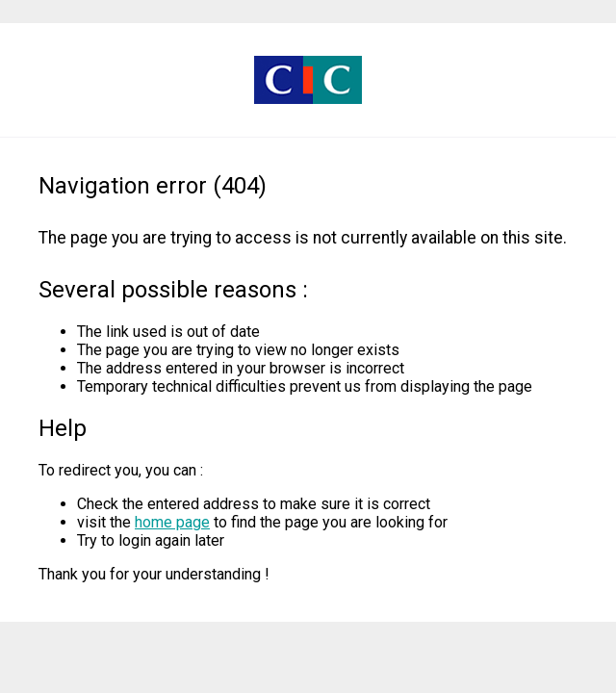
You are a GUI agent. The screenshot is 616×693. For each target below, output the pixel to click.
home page (172, 522)
